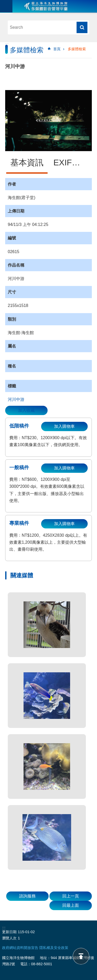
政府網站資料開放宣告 (20, 948)
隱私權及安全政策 (54, 948)
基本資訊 (27, 163)
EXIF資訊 (71, 163)
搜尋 (82, 27)
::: (7, 44)
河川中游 (16, 399)
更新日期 (9, 932)
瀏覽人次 (9, 938)
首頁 (57, 49)
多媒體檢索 (77, 49)
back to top (81, 956)
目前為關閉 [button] (6, 6)
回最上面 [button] (71, 905)
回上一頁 (71, 896)
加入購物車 (64, 426)
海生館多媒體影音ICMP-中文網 (46, 6)
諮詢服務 (27, 896)
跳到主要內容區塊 (3, 3)
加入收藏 (26, 410)
